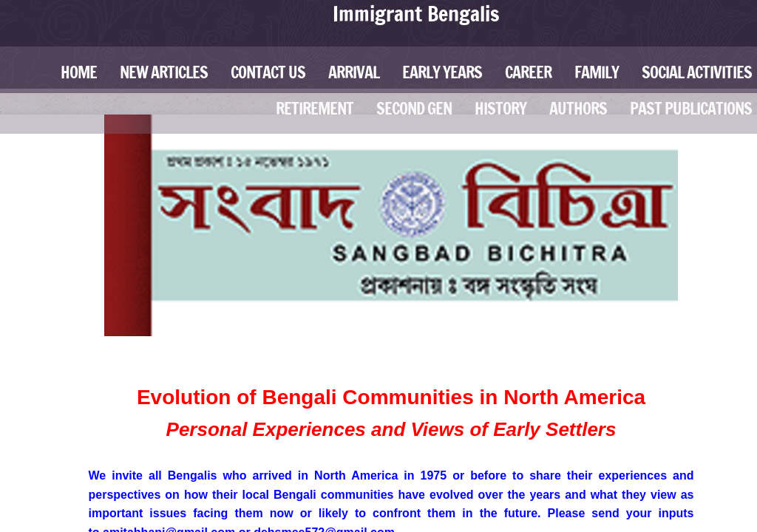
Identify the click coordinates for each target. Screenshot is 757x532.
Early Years (442, 72)
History (500, 108)
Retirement (315, 108)
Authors (578, 108)
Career (528, 72)
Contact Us (268, 72)
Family (597, 72)
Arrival (354, 72)
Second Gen (414, 108)
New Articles (164, 72)
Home (79, 72)
